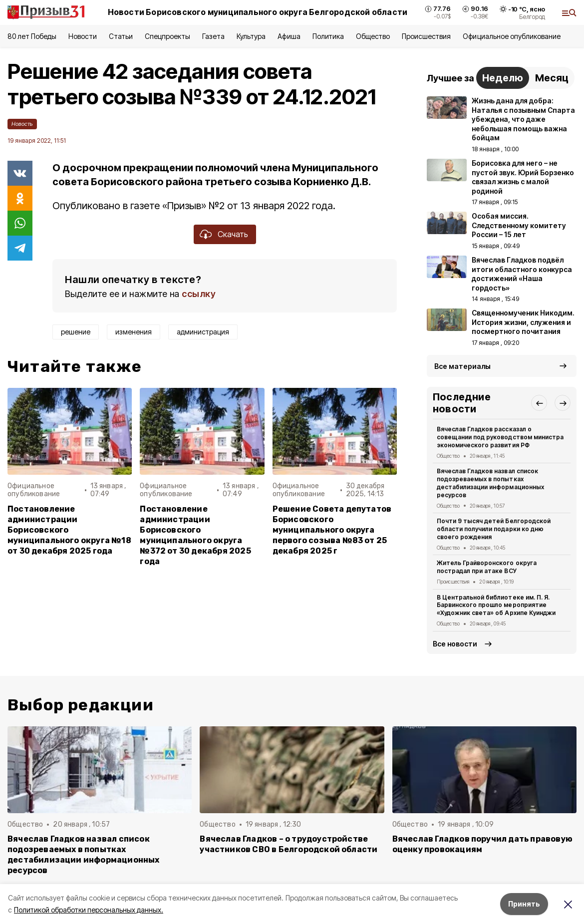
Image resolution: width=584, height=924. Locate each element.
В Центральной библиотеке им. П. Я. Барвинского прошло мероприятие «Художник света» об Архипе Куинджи (496, 605)
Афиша (289, 36)
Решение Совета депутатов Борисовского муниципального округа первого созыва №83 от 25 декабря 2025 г (332, 530)
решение (76, 332)
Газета (213, 36)
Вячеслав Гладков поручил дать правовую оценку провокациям (482, 844)
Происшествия (426, 36)
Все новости (455, 644)
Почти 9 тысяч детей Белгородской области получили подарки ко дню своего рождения (494, 529)
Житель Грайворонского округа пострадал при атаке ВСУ (487, 567)
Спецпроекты (167, 36)
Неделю (503, 78)
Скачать (233, 234)
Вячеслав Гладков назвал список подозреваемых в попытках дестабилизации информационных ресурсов (490, 483)
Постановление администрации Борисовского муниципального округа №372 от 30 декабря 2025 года (195, 535)
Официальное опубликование (512, 36)
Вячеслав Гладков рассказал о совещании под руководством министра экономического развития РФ (500, 437)
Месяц (552, 78)
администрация (203, 332)
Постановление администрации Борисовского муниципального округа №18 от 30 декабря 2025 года (69, 530)
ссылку (199, 294)
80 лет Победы (32, 36)
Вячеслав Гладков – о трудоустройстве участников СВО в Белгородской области (289, 844)
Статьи (121, 36)
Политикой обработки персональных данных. (89, 910)
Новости (82, 36)
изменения (134, 332)
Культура (251, 36)
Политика (328, 36)
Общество (373, 36)
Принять (524, 904)
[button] (539, 403)
